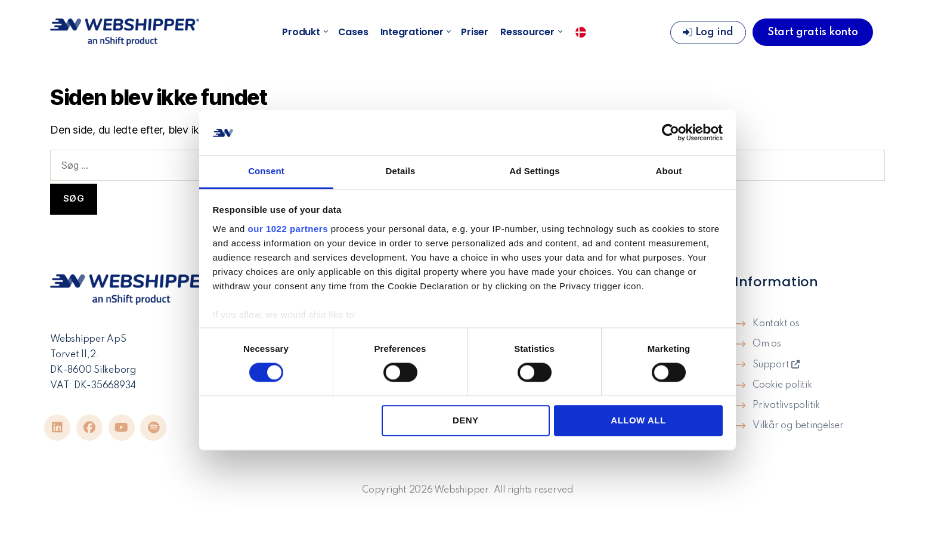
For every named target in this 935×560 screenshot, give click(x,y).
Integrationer (415, 32)
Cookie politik (782, 385)
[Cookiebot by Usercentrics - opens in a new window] (671, 132)
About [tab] (669, 171)
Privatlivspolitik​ (786, 406)
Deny (466, 420)
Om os (767, 344)
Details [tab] (401, 171)
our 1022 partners (288, 229)
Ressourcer (530, 32)
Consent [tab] (266, 171)
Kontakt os (776, 324)
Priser (475, 32)
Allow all (638, 420)
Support (776, 365)
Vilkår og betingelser (798, 426)
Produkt (304, 32)
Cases (353, 32)
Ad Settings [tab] (534, 171)
